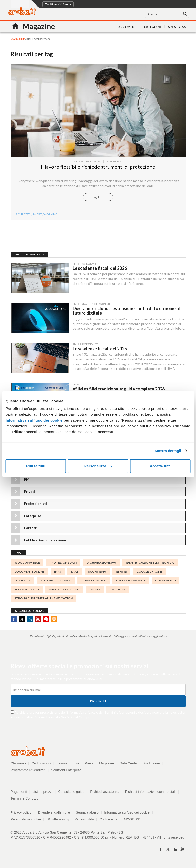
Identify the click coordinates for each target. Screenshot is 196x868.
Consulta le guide (71, 792)
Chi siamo (18, 763)
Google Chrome (149, 571)
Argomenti (128, 27)
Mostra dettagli (168, 451)
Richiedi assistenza (105, 792)
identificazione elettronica (150, 562)
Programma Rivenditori (28, 770)
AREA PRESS (177, 27)
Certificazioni (41, 763)
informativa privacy (81, 712)
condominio (166, 580)
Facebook (14, 619)
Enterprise (33, 516)
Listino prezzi (43, 792)
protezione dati (63, 562)
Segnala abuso (87, 812)
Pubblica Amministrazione (45, 540)
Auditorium (152, 763)
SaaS (75, 571)
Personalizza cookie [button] (26, 819)
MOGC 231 (132, 819)
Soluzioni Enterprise (66, 770)
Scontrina (97, 571)
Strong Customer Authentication (43, 598)
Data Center (129, 763)
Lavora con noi (68, 763)
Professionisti (35, 504)
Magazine (107, 763)
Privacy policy (23, 812)
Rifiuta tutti (36, 466)
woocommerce (27, 562)
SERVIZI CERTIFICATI (64, 589)
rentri (121, 571)
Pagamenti (19, 792)
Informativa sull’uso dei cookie (34, 420)
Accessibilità (84, 819)
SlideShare (54, 619)
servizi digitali (27, 589)
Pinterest (46, 619)
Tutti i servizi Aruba (58, 4)
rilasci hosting (94, 580)
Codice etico (109, 819)
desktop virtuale (131, 580)
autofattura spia (56, 580)
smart (37, 214)
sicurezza (23, 214)
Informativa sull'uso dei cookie (127, 812)
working (51, 214)
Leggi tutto (98, 197)
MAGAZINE (18, 39)
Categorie (153, 27)
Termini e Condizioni (119, 712)
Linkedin (30, 619)
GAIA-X (95, 589)
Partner (30, 528)
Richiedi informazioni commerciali (150, 792)
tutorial (118, 589)
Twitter (22, 619)
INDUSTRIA (23, 580)
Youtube (38, 619)
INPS (58, 571)
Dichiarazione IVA (101, 562)
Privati (30, 491)
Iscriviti (98, 701)
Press (89, 763)
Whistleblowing (58, 819)
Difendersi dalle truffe (54, 812)
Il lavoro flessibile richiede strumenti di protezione (98, 167)
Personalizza (98, 466)
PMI (27, 479)
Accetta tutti (160, 466)
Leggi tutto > (159, 636)
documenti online (29, 571)
